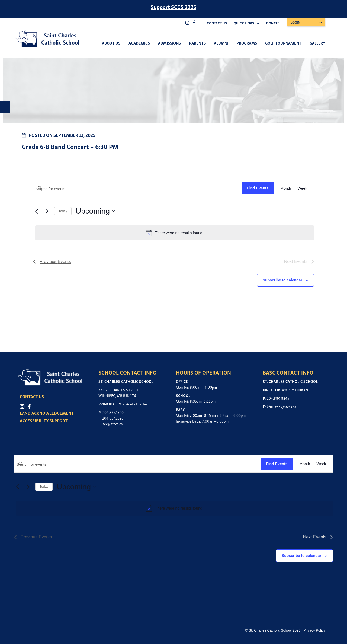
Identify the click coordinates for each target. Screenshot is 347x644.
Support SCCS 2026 (173, 7)
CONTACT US (32, 396)
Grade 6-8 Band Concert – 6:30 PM (70, 146)
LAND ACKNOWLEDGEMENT (47, 413)
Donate (273, 23)
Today (63, 211)
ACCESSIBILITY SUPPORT (44, 420)
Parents (197, 43)
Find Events (258, 188)
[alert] (175, 233)
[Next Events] (47, 211)
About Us (111, 43)
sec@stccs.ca (113, 423)
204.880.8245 (278, 398)
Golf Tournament (283, 43)
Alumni (221, 43)
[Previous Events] (36, 211)
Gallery (317, 43)
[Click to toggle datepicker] (95, 211)
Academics (139, 43)
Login (295, 22)
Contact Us (217, 23)
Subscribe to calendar (282, 280)
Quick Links (244, 23)
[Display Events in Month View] (286, 188)
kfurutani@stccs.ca (282, 406)
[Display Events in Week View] (302, 188)
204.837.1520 (113, 412)
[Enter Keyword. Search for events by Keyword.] (137, 189)
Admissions (169, 43)
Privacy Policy (314, 630)
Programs (247, 43)
